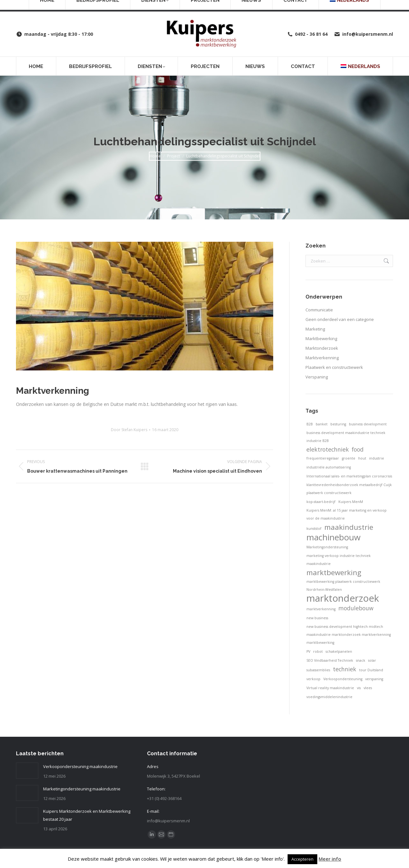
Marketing (315, 329)
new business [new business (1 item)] (317, 618)
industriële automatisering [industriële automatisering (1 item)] (329, 467)
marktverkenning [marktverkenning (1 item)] (321, 609)
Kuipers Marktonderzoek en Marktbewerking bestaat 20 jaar (87, 815)
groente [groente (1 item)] (349, 458)
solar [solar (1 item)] (372, 660)
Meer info (330, 859)
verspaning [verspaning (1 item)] (374, 679)
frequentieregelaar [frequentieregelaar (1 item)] (323, 458)
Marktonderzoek (322, 348)
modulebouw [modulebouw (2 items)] (356, 608)
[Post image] (27, 771)
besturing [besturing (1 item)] (338, 424)
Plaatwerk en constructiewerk (334, 367)
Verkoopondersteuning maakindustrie (80, 766)
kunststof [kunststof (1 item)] (314, 529)
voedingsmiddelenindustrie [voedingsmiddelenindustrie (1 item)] (329, 697)
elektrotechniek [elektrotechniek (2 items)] (328, 449)
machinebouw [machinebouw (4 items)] (333, 537)
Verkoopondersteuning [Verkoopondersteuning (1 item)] (343, 679)
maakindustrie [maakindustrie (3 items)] (349, 527)
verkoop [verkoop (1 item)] (313, 679)
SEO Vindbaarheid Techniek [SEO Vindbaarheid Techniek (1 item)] (330, 660)
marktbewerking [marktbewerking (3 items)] (334, 572)
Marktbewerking (321, 339)
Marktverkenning (322, 358)
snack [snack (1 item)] (361, 660)
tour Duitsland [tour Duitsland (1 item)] (371, 670)
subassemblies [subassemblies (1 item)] (318, 670)
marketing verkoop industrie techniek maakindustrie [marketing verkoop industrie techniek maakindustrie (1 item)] (339, 560)
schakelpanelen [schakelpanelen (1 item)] (339, 651)
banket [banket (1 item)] (322, 424)
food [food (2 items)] (358, 449)
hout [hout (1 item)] (362, 458)
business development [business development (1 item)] (368, 424)
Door (129, 430)
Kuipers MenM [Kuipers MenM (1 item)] (351, 502)
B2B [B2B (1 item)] (310, 424)
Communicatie (319, 310)
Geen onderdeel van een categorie (340, 319)
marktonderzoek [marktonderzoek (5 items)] (343, 598)
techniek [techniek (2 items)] (345, 669)
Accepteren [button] (302, 859)
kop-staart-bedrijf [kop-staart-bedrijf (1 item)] (321, 502)
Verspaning (317, 377)
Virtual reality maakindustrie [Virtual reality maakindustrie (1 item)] (330, 688)
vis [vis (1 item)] (359, 688)
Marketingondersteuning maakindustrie (82, 789)
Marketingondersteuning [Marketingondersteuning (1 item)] (327, 547)
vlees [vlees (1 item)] (368, 688)
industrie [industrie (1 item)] (377, 458)
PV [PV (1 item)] (308, 651)
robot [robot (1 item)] (318, 651)
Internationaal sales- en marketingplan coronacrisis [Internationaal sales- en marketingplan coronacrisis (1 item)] (349, 476)
